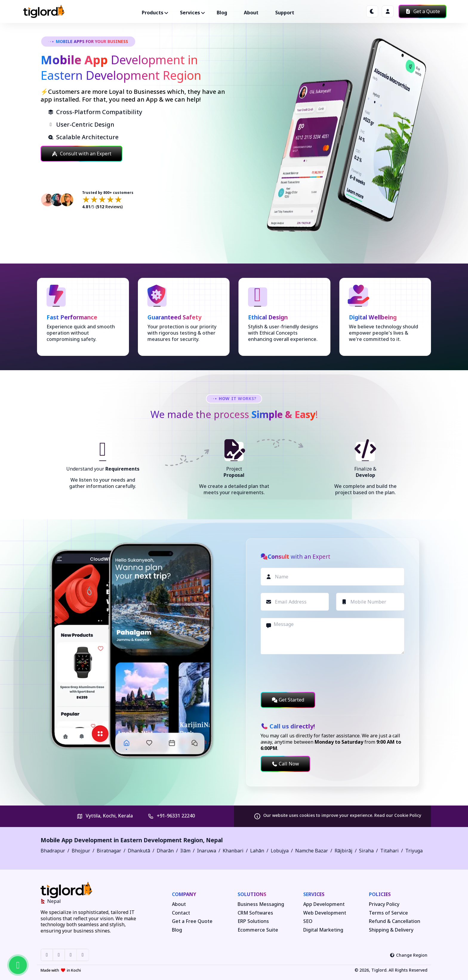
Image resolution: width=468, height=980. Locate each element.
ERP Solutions (253, 921)
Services (314, 894)
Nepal (214, 840)
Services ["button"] (190, 13)
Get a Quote (422, 11)
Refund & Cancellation (395, 921)
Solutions (252, 894)
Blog (222, 13)
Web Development (325, 913)
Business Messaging (261, 904)
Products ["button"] (153, 13)
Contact (181, 913)
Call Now (285, 764)
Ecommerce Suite (258, 930)
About (251, 13)
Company (184, 894)
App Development (324, 904)
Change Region (409, 955)
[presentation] (306, 673)
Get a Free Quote (192, 921)
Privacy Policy (384, 904)
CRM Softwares (255, 913)
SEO (308, 921)
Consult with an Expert (81, 154)
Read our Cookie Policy (398, 815)
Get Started (288, 700)
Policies (380, 894)
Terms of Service (388, 913)
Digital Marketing (323, 930)
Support (285, 13)
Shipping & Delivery (391, 930)
